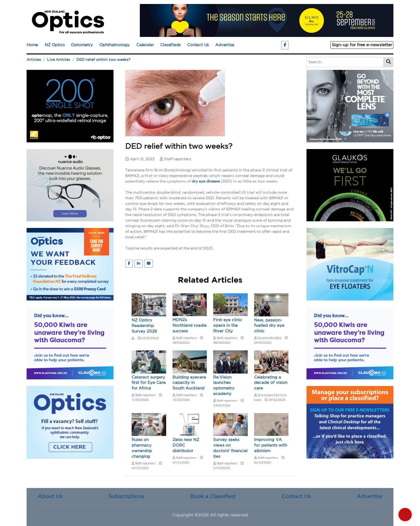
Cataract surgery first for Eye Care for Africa (149, 383)
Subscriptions (126, 497)
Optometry (82, 45)
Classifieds (170, 45)
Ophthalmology (115, 45)
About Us (50, 497)
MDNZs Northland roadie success (190, 326)
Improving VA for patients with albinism (271, 446)
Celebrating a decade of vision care (271, 383)
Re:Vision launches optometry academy (224, 386)
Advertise (225, 45)
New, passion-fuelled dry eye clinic (269, 326)
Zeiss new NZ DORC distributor (186, 446)
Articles (34, 60)
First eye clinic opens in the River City (228, 326)
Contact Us (198, 45)
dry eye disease (206, 181)
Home (32, 45)
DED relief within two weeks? (103, 60)
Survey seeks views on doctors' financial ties (230, 449)
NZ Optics (54, 45)
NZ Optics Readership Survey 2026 (144, 326)
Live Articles (59, 60)
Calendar (145, 45)
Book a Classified (213, 497)
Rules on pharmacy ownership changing (142, 449)
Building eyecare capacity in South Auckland (189, 383)
